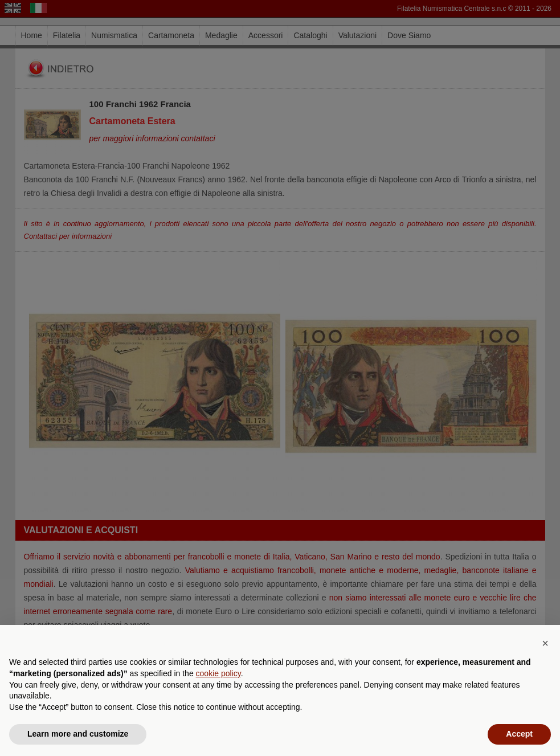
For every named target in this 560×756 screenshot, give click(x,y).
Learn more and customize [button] (78, 734)
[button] (545, 643)
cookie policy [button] (218, 673)
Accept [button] (519, 734)
